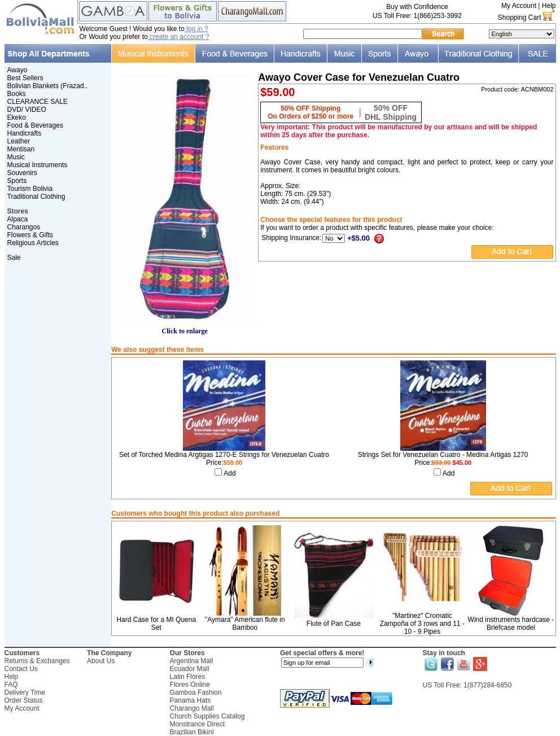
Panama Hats (191, 700)
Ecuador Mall (190, 669)
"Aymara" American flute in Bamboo (245, 624)
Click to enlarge (185, 328)
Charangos (24, 227)
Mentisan (21, 149)
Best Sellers (25, 78)
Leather (19, 141)
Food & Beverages (35, 125)
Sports (17, 181)
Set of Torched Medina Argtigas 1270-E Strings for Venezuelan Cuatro (224, 455)
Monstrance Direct (197, 724)
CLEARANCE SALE (38, 102)
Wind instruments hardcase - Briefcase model (511, 624)
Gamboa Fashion (196, 693)
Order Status (24, 700)
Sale (14, 258)
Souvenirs (22, 173)
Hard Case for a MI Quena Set (156, 624)
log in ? (196, 29)
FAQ (11, 685)
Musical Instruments (38, 165)
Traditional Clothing (36, 197)
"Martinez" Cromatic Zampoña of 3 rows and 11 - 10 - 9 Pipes (422, 624)
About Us (101, 661)
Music (16, 157)
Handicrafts (25, 133)
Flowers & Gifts (30, 235)
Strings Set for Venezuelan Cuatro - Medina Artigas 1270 (443, 455)
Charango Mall (192, 708)
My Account (519, 6)
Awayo (17, 70)
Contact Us (21, 669)
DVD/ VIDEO (27, 110)
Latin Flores (188, 677)
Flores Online (190, 685)
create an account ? (179, 37)
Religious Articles (33, 243)
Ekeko (17, 117)
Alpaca (18, 219)
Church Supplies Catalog (207, 716)
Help (549, 6)
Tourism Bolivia (30, 189)
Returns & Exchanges (37, 661)
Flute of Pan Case (334, 624)
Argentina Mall (192, 661)
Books (17, 94)
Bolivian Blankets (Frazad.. (48, 86)
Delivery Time (25, 693)
